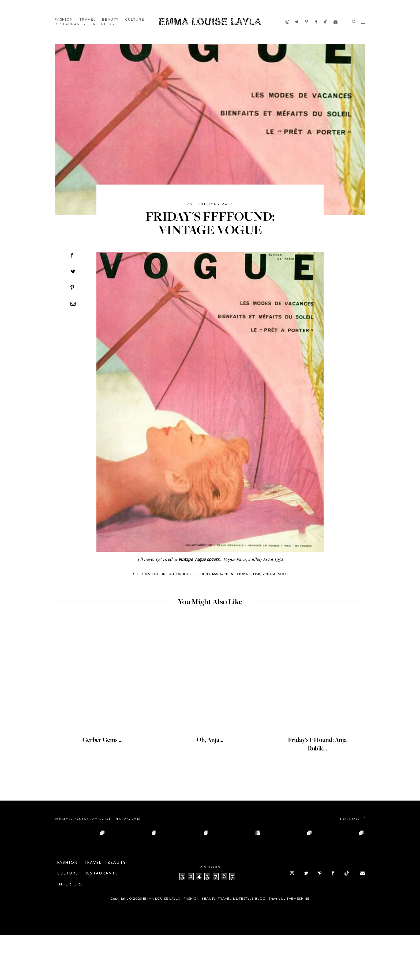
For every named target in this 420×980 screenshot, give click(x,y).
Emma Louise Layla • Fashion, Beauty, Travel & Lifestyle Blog (204, 944)
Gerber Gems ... (103, 740)
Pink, (257, 574)
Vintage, (270, 574)
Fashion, (159, 574)
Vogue (284, 574)
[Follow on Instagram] (353, 819)
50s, (147, 574)
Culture (135, 19)
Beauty (110, 19)
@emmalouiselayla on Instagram (98, 819)
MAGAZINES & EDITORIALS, (232, 574)
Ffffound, (202, 574)
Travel (88, 19)
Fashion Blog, (180, 574)
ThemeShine (298, 944)
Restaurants (70, 24)
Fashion (64, 19)
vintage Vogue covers (199, 560)
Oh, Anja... (210, 740)
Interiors (103, 24)
